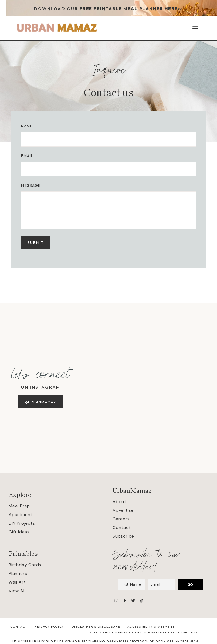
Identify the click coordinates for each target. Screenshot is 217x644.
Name (28, 127)
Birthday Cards (25, 565)
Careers (121, 519)
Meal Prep (19, 506)
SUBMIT (37, 244)
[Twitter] (133, 600)
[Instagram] (116, 600)
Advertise (123, 510)
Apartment (21, 515)
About (119, 502)
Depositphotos (182, 632)
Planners (18, 573)
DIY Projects (22, 523)
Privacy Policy (49, 626)
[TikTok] (142, 600)
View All (17, 591)
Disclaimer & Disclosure (96, 626)
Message (32, 187)
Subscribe (123, 536)
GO (190, 584)
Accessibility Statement (151, 626)
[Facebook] (125, 600)
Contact (122, 528)
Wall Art (17, 582)
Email (28, 157)
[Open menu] (195, 28)
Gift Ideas (19, 532)
